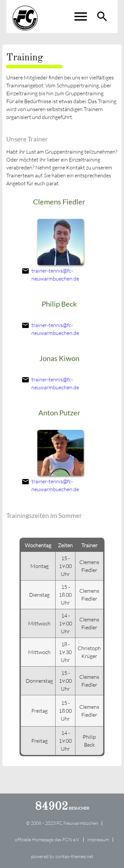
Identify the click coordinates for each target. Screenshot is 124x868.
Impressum (98, 839)
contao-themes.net (74, 856)
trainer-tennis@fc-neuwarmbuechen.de (55, 275)
